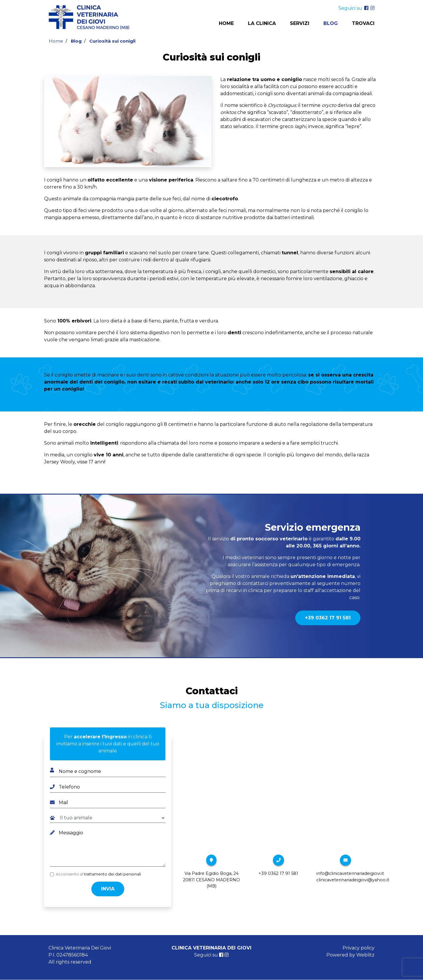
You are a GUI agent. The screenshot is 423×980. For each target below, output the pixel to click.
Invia (108, 889)
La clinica (262, 23)
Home (226, 23)
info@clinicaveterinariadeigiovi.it (350, 873)
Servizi (300, 23)
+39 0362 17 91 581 (328, 618)
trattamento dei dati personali (113, 874)
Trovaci (363, 23)
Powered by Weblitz (350, 955)
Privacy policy (359, 948)
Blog (331, 23)
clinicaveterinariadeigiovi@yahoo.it (353, 880)
